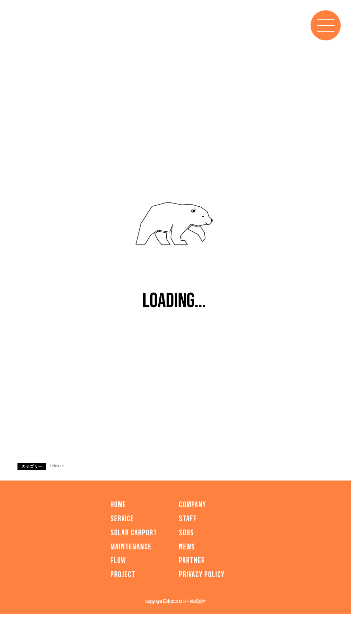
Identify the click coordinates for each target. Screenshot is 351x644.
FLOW (118, 561)
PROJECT (123, 575)
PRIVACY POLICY (202, 575)
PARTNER (192, 561)
